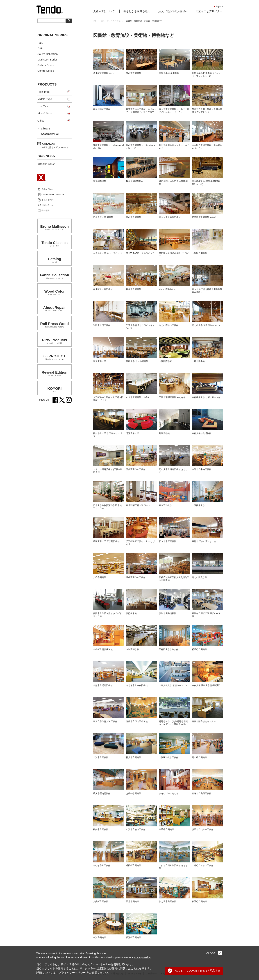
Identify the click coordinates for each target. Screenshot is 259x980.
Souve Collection (48, 54)
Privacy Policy (142, 957)
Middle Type (45, 99)
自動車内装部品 (46, 164)
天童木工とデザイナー (209, 11)
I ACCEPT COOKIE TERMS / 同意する (194, 971)
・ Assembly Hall (48, 134)
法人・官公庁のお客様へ (173, 11)
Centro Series (46, 71)
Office (41, 121)
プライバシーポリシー (72, 973)
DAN (40, 48)
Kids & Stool (45, 113)
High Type (43, 92)
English (219, 6)
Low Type (43, 106)
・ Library (44, 128)
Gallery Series (46, 65)
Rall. (40, 43)
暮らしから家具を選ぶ (137, 11)
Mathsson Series (47, 60)
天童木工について (104, 11)
